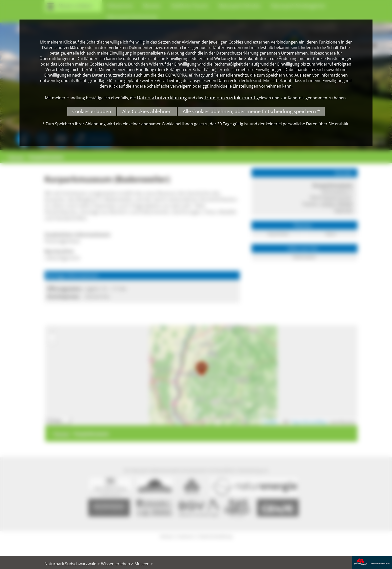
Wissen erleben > (117, 564)
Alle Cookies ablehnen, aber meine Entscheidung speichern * (251, 111)
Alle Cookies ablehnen (147, 111)
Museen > (144, 564)
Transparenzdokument (230, 97)
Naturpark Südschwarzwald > (72, 564)
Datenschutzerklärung (162, 97)
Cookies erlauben (92, 111)
